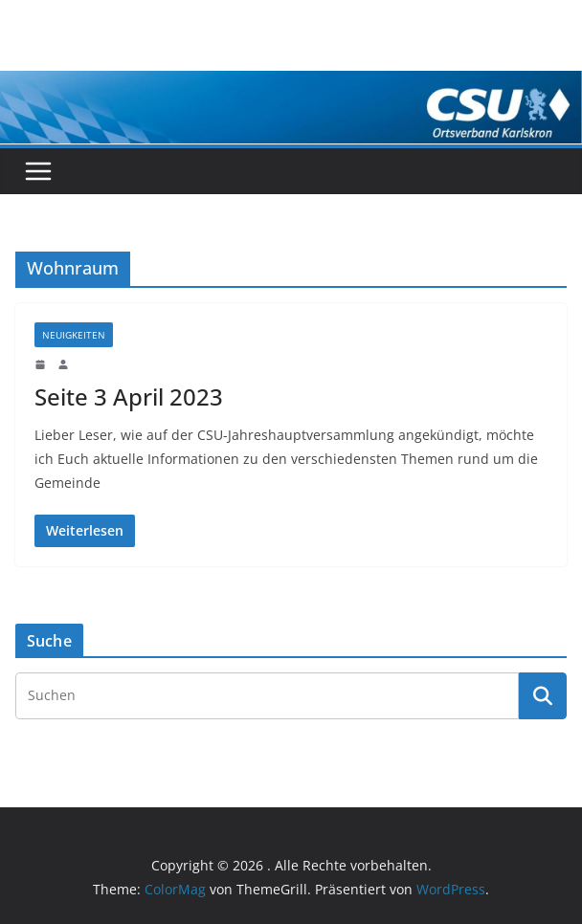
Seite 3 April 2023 (129, 396)
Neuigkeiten (74, 335)
